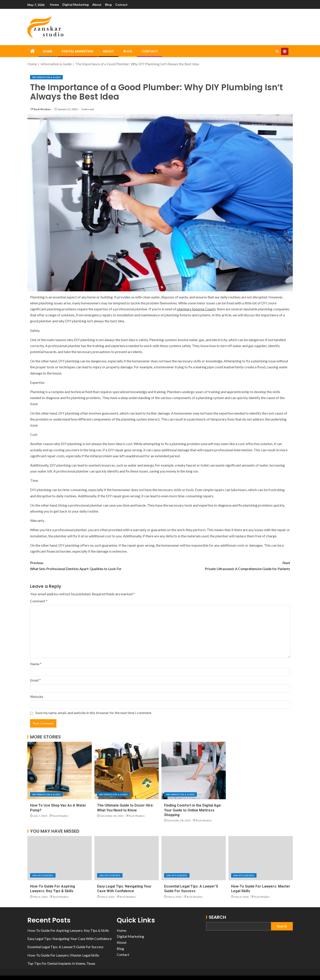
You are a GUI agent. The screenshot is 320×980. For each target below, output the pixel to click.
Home (54, 5)
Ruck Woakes (42, 109)
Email (35, 680)
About (98, 5)
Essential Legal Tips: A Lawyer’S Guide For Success (65, 947)
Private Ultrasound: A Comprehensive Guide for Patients (225, 565)
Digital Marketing (76, 5)
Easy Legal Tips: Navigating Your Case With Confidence (70, 939)
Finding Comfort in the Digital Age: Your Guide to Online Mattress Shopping (193, 810)
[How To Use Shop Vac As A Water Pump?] (60, 771)
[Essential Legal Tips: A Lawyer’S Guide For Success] (194, 858)
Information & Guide (47, 77)
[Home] (33, 51)
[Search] (277, 51)
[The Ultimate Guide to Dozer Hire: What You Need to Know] (127, 771)
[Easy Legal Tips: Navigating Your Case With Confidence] (127, 858)
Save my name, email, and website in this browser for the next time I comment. (94, 713)
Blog (110, 5)
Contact (123, 5)
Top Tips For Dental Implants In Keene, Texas (61, 963)
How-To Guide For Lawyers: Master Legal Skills (63, 955)
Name (36, 664)
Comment (39, 601)
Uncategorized (43, 875)
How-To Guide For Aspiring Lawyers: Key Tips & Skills (68, 930)
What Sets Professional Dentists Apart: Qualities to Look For (95, 565)
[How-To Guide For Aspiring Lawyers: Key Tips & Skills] (60, 858)
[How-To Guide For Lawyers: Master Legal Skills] (261, 858)
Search (217, 917)
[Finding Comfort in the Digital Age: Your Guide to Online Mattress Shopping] (194, 771)
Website (37, 697)
